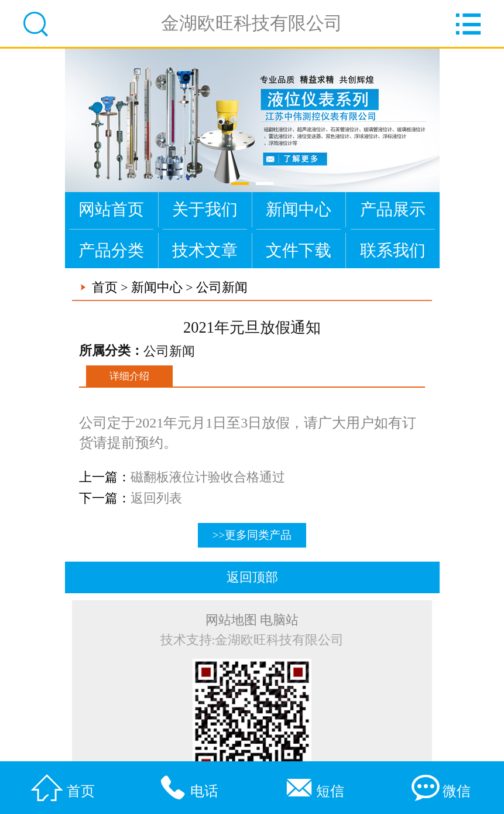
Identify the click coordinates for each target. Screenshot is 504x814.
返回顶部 (252, 577)
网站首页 (111, 209)
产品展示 (393, 209)
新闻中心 (299, 209)
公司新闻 (222, 288)
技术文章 (205, 250)
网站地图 (231, 620)
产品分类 (111, 250)
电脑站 (279, 620)
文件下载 (299, 250)
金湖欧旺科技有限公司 (252, 23)
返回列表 (156, 498)
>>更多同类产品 (252, 535)
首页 (105, 288)
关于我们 (205, 209)
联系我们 (393, 250)
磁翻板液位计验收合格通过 (208, 477)
